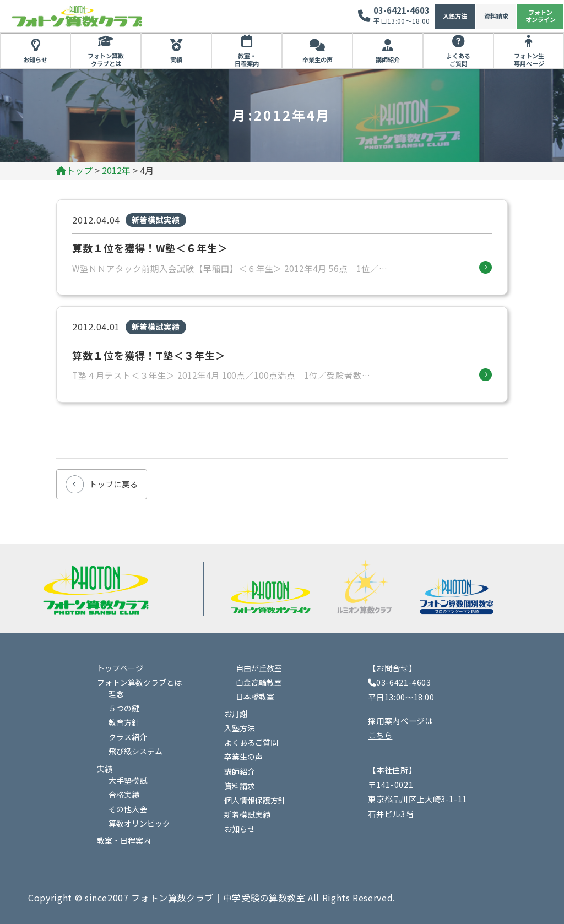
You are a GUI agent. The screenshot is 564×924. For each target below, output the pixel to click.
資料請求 (496, 16)
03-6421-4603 (402, 10)
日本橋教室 (255, 697)
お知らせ (35, 59)
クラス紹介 (128, 737)
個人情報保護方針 (255, 800)
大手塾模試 (128, 780)
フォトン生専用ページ (529, 59)
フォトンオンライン (541, 16)
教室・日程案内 (247, 59)
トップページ (120, 668)
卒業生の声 (318, 59)
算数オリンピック (139, 823)
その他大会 (128, 809)
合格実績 (124, 795)
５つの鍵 (124, 708)
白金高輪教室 (259, 682)
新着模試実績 (247, 814)
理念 (116, 694)
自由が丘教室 (259, 668)
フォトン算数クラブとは (106, 59)
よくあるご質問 (458, 59)
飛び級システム (135, 751)
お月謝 (236, 714)
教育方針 (124, 722)
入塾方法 (455, 16)
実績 (176, 59)
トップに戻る (113, 484)
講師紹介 (388, 59)
